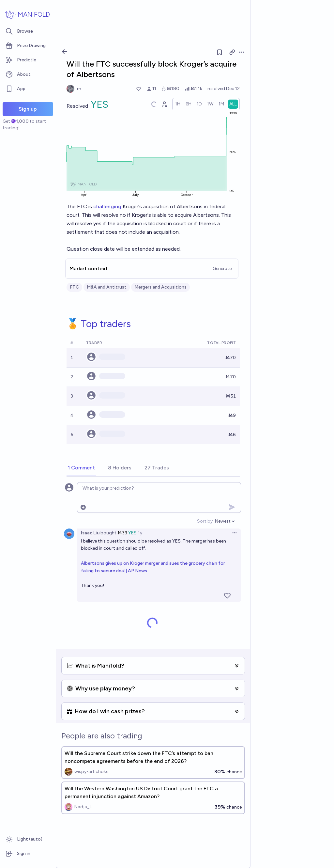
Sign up (28, 109)
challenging (107, 206)
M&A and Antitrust (107, 287)
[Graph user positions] (164, 104)
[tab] (81, 468)
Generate (222, 268)
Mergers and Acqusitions (160, 287)
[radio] (178, 104)
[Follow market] (220, 52)
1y (140, 533)
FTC (74, 287)
